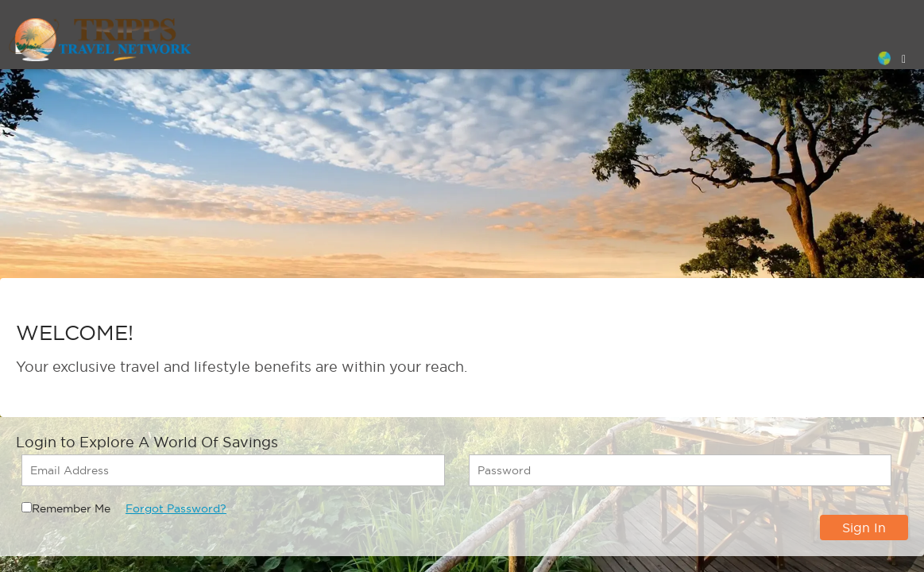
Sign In (864, 528)
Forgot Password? (176, 508)
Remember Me (71, 508)
